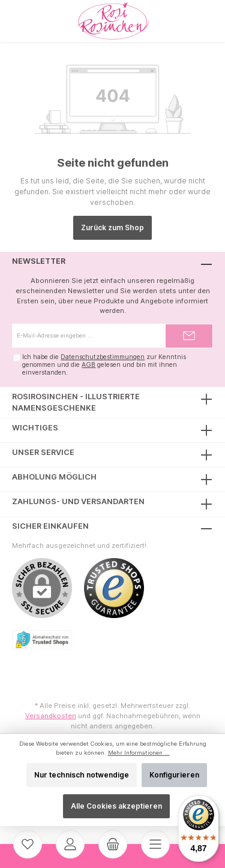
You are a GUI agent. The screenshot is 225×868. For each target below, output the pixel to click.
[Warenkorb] (113, 844)
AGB (88, 365)
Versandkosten (51, 716)
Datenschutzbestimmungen (103, 357)
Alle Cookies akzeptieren (116, 806)
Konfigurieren (174, 775)
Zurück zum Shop (112, 227)
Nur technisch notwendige (82, 775)
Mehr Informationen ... (139, 753)
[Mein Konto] (70, 844)
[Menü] (155, 844)
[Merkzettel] (28, 844)
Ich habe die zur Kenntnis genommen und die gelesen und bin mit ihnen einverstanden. (104, 364)
